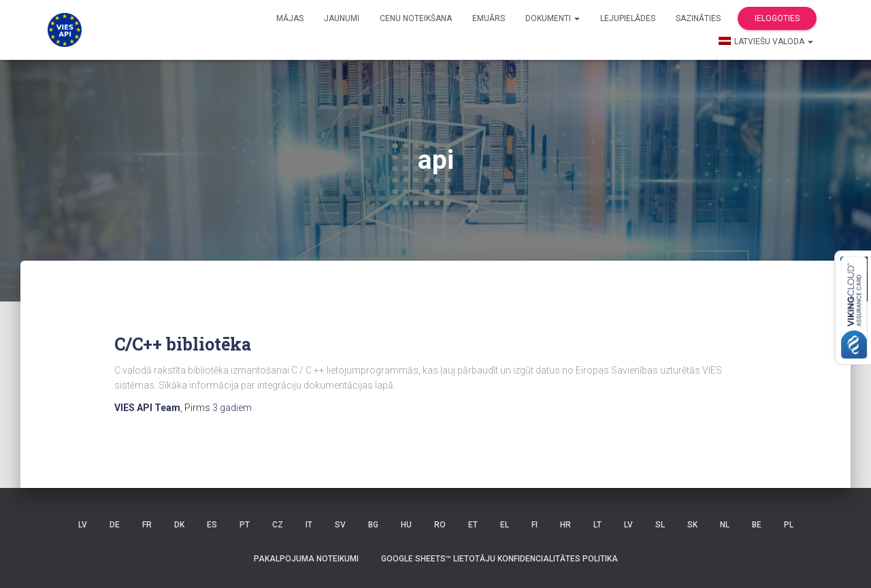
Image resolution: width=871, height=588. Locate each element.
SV (340, 525)
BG (373, 525)
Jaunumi (342, 18)
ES (212, 525)
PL (789, 525)
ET (473, 525)
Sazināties (698, 18)
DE (115, 525)
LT (597, 525)
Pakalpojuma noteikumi (306, 559)
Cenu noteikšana (416, 18)
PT (245, 525)
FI (535, 525)
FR (147, 525)
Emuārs (489, 18)
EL (505, 525)
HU (406, 525)
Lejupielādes (628, 18)
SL (660, 525)
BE (757, 525)
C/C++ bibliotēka (183, 344)
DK (179, 525)
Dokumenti (553, 18)
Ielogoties (777, 18)
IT (309, 525)
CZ (278, 525)
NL (725, 525)
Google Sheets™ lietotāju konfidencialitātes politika (499, 559)
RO (440, 525)
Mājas (290, 18)
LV (83, 525)
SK (692, 525)
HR (565, 525)
